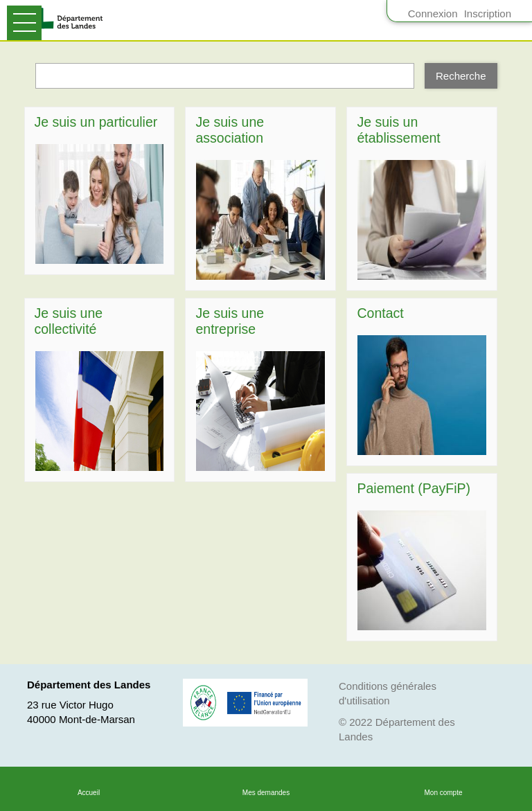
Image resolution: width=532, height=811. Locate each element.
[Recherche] (461, 76)
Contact (380, 313)
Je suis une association (230, 130)
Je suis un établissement (398, 130)
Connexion (433, 14)
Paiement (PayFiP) (414, 488)
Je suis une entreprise (230, 321)
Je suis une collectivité (69, 321)
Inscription (488, 14)
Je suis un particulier (96, 122)
